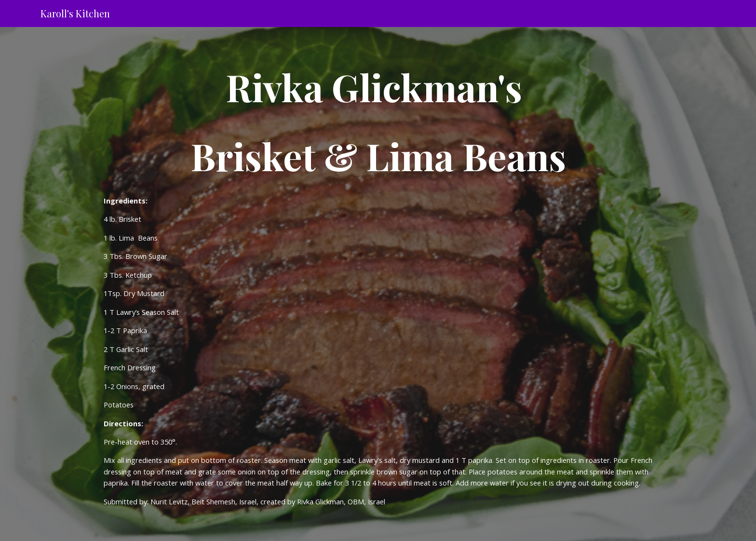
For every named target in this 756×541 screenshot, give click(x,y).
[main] (378, 121)
